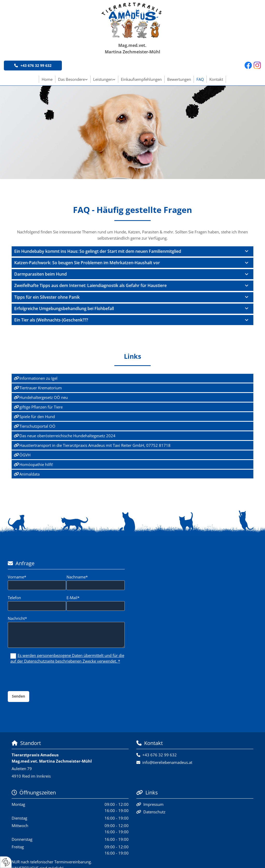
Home (47, 79)
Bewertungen (179, 79)
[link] (73, 79)
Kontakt (216, 79)
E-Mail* (73, 598)
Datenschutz (154, 812)
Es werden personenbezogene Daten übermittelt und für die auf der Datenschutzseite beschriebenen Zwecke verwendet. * (67, 658)
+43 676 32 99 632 (160, 755)
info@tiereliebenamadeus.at (167, 762)
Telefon (14, 598)
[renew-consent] (6, 862)
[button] (33, 66)
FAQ (200, 79)
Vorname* (17, 577)
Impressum (153, 804)
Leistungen (103, 79)
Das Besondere (71, 79)
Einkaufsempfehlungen (141, 79)
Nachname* (77, 577)
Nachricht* (17, 618)
